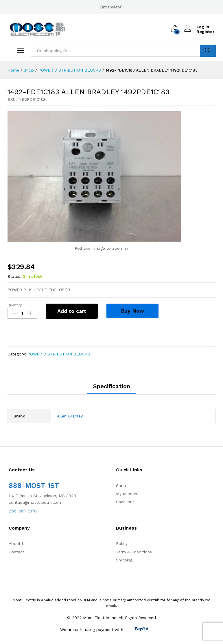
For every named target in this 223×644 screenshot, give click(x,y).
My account (127, 494)
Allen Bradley (70, 416)
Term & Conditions (134, 552)
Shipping (124, 560)
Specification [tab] (112, 386)
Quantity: (15, 305)
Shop (121, 486)
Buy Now (132, 311)
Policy (122, 543)
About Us (18, 543)
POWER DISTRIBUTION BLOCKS (59, 354)
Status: (14, 276)
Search (208, 51)
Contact (16, 552)
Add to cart (72, 311)
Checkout (125, 502)
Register (205, 32)
